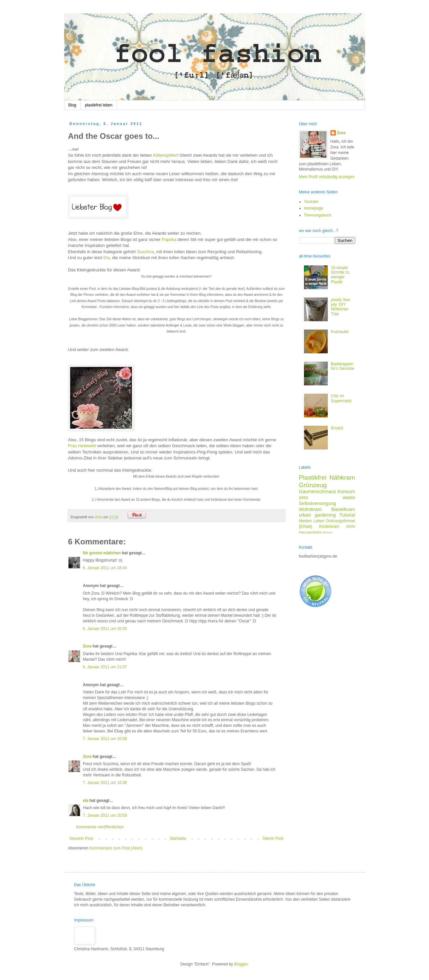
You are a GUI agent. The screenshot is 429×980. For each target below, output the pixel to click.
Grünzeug (313, 485)
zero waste (327, 497)
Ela (107, 258)
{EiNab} (306, 527)
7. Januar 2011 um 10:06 (105, 739)
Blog (72, 105)
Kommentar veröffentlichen (100, 827)
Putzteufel (340, 332)
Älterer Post (273, 839)
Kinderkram (329, 527)
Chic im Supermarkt (341, 398)
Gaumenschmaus (318, 491)
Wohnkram (310, 509)
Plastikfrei (313, 477)
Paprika (169, 239)
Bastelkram (343, 509)
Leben (319, 521)
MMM (351, 527)
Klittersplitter (165, 155)
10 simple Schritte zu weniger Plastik (340, 275)
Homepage (314, 208)
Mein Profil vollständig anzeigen (327, 177)
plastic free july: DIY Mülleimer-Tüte (340, 307)
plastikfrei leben (99, 105)
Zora (87, 646)
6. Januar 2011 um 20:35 (105, 629)
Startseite (178, 839)
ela (86, 801)
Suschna (145, 252)
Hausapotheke (311, 532)
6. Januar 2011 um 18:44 (105, 568)
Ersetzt (337, 428)
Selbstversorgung (318, 503)
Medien (305, 521)
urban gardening (318, 515)
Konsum (346, 491)
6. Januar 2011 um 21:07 (105, 667)
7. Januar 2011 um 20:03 (105, 815)
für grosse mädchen (102, 553)
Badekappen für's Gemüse (343, 366)
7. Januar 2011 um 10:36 (105, 783)
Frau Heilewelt (82, 446)
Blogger (241, 964)
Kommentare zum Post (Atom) (116, 848)
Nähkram (342, 477)
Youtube (311, 202)
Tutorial (347, 515)
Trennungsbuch (318, 215)
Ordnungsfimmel (340, 521)
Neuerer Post (82, 839)
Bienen (328, 532)
